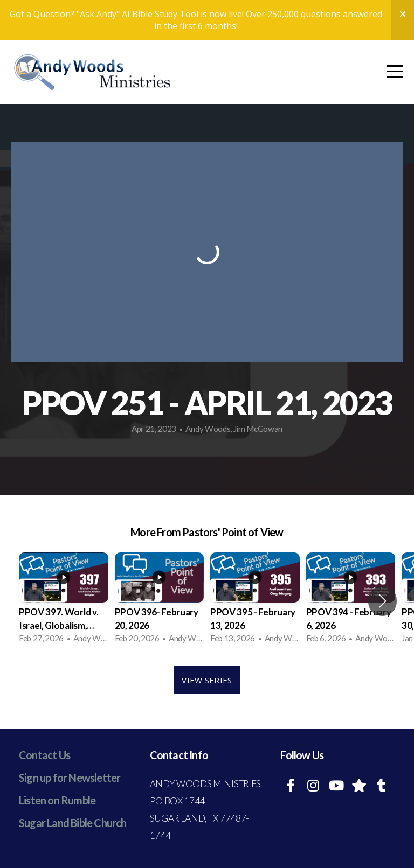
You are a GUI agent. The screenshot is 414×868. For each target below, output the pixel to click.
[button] (382, 601)
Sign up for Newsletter (70, 778)
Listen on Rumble (57, 800)
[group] (64, 601)
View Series (207, 680)
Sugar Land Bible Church (73, 823)
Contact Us (44, 755)
